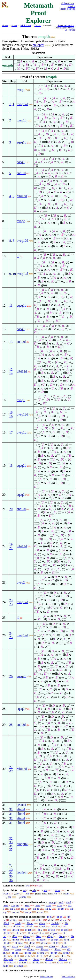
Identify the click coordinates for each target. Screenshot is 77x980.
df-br (28, 940)
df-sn (38, 936)
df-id (6, 943)
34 (11, 846)
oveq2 (21, 221)
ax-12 (48, 909)
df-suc (28, 953)
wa (45, 890)
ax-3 (6, 905)
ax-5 (38, 905)
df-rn (6, 949)
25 (11, 637)
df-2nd (49, 959)
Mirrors (5, 25)
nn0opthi (38, 45)
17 (11, 432)
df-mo (30, 923)
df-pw (26, 936)
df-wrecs (8, 962)
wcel (5, 894)
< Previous (68, 3)
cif (28, 894)
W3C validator (68, 977)
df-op (62, 936)
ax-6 (49, 905)
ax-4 (27, 905)
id (18, 256)
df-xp (15, 946)
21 (11, 548)
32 (11, 838)
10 (14, 274)
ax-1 (61, 902)
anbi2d (21, 342)
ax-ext (61, 909)
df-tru (39, 920)
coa (9, 897)
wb (34, 890)
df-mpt (55, 940)
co (56, 894)
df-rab (28, 930)
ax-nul (16, 912)
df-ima (31, 949)
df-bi (49, 917)
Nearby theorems (67, 9)
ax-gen (15, 905)
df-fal (51, 920)
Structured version (66, 25)
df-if (15, 936)
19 (11, 544)
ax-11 (36, 909)
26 (11, 676)
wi (24, 890)
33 (11, 842)
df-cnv (39, 946)
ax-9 (13, 909)
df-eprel (19, 943)
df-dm (64, 946)
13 (11, 342)
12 (11, 370)
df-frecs (63, 959)
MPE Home (26, 25)
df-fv (52, 956)
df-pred (44, 949)
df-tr (67, 940)
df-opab (41, 940)
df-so (44, 943)
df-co (52, 946)
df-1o (48, 962)
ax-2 (69, 902)
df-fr (55, 943)
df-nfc (30, 926)
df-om (36, 959)
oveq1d (21, 120)
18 (11, 466)
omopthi (22, 844)
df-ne (42, 926)
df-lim (15, 953)
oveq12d (22, 104)
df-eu (42, 923)
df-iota (41, 953)
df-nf (6, 923)
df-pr (50, 936)
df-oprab (8, 959)
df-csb (64, 930)
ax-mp (52, 902)
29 (11, 771)
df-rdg (36, 962)
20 (11, 509)
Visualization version (65, 28)
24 (11, 633)
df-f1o (40, 956)
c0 (17, 894)
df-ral (54, 926)
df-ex (63, 920)
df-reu (16, 930)
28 (11, 725)
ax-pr (28, 912)
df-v (40, 930)
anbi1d (21, 173)
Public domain (46, 977)
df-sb (18, 923)
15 (11, 869)
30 (11, 876)
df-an (59, 917)
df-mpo (23, 959)
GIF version (70, 30)
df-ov (64, 956)
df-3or (14, 920)
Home (14, 25)
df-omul (18, 966)
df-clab (55, 923)
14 (11, 373)
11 (11, 305)
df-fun (54, 953)
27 (11, 767)
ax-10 (24, 909)
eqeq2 (21, 495)
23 (11, 600)
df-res (18, 949)
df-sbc (52, 930)
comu (23, 897)
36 (11, 880)
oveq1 (21, 90)
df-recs (23, 962)
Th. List (38, 25)
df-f (6, 956)
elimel (21, 809)
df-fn (66, 953)
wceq (58, 890)
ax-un (40, 912)
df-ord (58, 949)
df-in (30, 933)
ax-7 (59, 905)
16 (11, 413)
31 (11, 809)
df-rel (27, 946)
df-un (19, 933)
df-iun (16, 940)
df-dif (7, 933)
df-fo (28, 956)
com (67, 894)
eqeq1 (21, 162)
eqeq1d (21, 142)
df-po (32, 943)
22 (11, 873)
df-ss (42, 933)
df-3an (26, 920)
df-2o (60, 962)
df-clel (17, 926)
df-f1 (16, 956)
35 (11, 850)
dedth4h (22, 873)
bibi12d (22, 196)
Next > (71, 6)
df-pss (54, 933)
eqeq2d (21, 466)
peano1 (21, 805)
